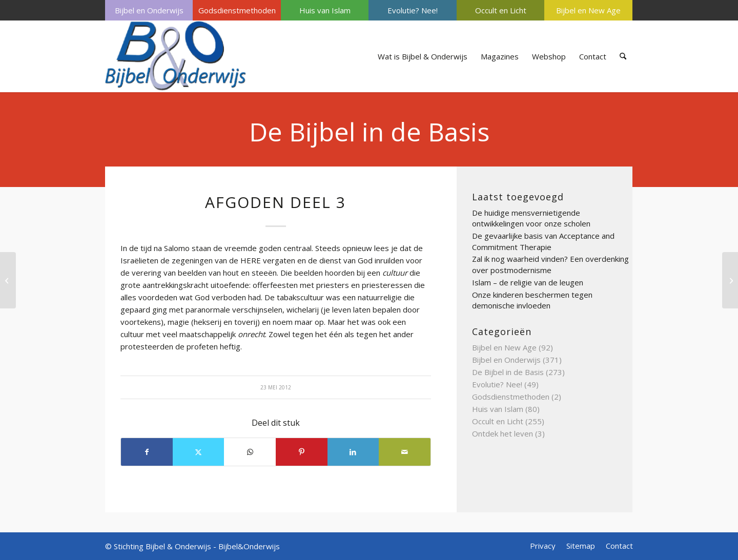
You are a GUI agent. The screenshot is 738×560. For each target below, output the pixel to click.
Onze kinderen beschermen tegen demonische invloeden (532, 300)
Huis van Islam (325, 10)
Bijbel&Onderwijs (249, 546)
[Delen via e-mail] (405, 452)
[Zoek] (623, 56)
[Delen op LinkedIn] (353, 452)
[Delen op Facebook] (147, 452)
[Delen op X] (199, 452)
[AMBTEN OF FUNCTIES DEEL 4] (730, 280)
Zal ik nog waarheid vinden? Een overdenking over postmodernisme (550, 264)
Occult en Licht (501, 10)
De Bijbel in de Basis (369, 132)
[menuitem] (149, 10)
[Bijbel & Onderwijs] (176, 56)
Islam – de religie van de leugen (528, 282)
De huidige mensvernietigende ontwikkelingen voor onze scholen (531, 218)
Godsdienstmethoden (237, 10)
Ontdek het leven (503, 433)
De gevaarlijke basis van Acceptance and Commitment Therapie (543, 241)
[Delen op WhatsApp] (250, 452)
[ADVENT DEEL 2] (8, 280)
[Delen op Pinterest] (302, 452)
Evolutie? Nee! (413, 10)
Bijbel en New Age (588, 10)
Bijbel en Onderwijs (149, 10)
